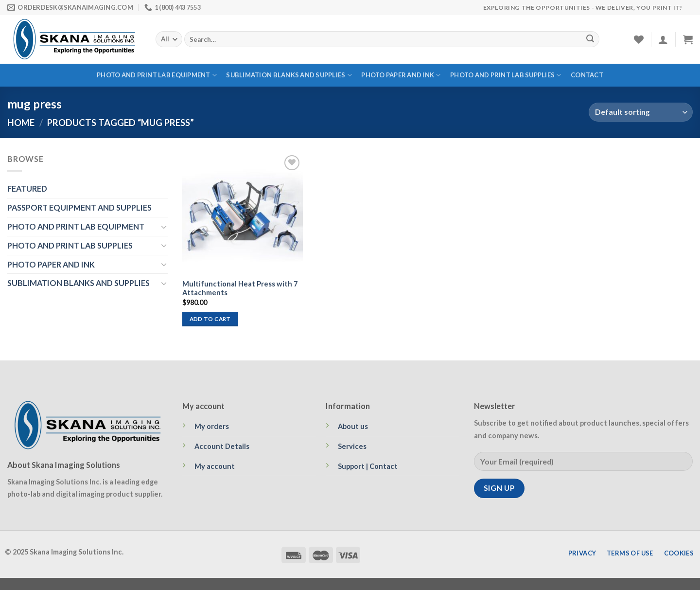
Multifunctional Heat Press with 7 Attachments (240, 288)
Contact (587, 75)
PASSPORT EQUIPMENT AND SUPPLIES (79, 207)
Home (21, 123)
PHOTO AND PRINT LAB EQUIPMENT (157, 75)
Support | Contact (368, 466)
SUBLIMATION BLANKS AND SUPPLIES (289, 75)
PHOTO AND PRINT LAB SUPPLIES (506, 75)
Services (352, 446)
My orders (212, 426)
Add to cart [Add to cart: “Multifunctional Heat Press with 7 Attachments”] (210, 319)
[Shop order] (641, 112)
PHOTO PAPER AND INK (401, 75)
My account (215, 466)
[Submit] (590, 39)
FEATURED (27, 188)
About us (353, 426)
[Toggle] (164, 227)
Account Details (222, 446)
